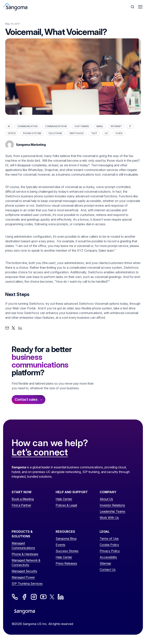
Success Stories (67, 551)
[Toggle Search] (133, 7)
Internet (116, 126)
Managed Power (23, 577)
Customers (82, 126)
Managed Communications (23, 546)
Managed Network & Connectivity (26, 563)
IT (130, 126)
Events (60, 545)
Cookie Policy (109, 545)
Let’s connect (40, 452)
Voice (119, 133)
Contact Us (108, 570)
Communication (27, 126)
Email (100, 126)
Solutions (55, 133)
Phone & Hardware (25, 554)
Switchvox (77, 133)
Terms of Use (109, 539)
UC (106, 133)
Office (12, 133)
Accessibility (108, 557)
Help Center (64, 499)
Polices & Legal (66, 505)
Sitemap (105, 563)
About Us (106, 499)
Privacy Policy (110, 551)
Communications (56, 126)
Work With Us (109, 518)
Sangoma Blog (66, 539)
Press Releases (66, 563)
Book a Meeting (23, 499)
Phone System (32, 133)
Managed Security (24, 571)
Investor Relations (112, 505)
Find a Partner (21, 505)
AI (9, 126)
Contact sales (26, 399)
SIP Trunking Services (27, 584)
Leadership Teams (112, 511)
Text (94, 133)
